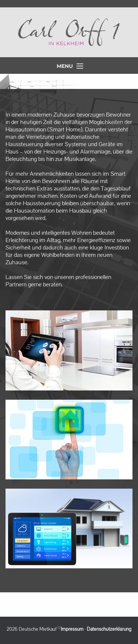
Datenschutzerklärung (109, 629)
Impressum (72, 629)
